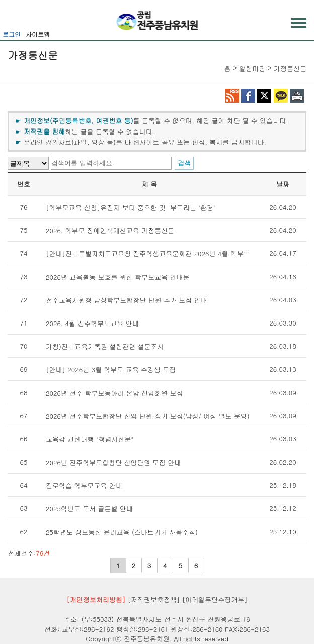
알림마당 (252, 68)
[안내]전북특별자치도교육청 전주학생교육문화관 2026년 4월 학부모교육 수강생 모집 (173, 254)
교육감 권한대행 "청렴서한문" (90, 439)
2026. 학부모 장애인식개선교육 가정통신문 (110, 231)
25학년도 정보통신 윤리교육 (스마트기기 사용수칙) (122, 532)
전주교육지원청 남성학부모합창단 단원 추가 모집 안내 (127, 300)
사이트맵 (38, 34)
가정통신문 (290, 68)
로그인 (12, 34)
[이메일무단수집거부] (215, 599)
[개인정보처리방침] (96, 599)
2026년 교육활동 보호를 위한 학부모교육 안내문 (118, 277)
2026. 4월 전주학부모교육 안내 (92, 323)
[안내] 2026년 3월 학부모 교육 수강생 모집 (111, 370)
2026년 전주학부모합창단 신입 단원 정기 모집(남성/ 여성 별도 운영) (148, 416)
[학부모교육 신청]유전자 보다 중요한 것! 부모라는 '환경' (131, 207)
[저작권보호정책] (154, 599)
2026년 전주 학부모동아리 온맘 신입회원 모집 (114, 393)
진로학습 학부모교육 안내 (84, 486)
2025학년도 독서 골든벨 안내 (89, 509)
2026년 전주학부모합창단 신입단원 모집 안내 (113, 462)
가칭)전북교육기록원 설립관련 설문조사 (105, 346)
